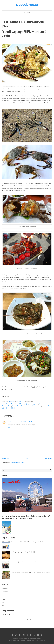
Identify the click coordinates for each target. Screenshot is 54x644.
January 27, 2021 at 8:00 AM (24, 422)
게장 (10, 408)
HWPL (3, 594)
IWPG (3, 600)
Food (22, 404)
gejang (36, 404)
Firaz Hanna (11, 422)
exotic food (16, 404)
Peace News (5, 591)
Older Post (49, 459)
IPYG (3, 597)
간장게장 (4, 408)
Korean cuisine (44, 404)
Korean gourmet (26, 406)
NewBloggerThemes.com (38, 640)
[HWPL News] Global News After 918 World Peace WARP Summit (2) (31, 562)
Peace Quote (5, 588)
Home (27, 459)
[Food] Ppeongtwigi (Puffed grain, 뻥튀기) (23, 552)
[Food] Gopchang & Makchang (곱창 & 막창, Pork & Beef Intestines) (30, 572)
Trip (3, 603)
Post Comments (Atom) (17, 462)
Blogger (30, 619)
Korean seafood (36, 406)
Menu (28, 12)
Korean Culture (7, 406)
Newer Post (6, 459)
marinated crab (47, 406)
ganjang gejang (29, 404)
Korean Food (16, 406)
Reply (8, 428)
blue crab (9, 404)
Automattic (17, 640)
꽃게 (14, 408)
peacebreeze (27, 5)
